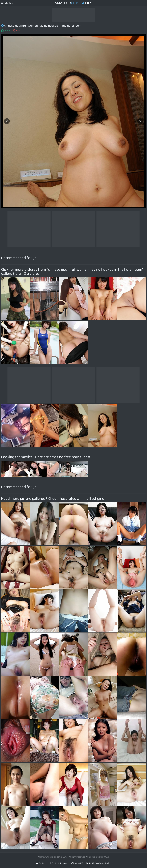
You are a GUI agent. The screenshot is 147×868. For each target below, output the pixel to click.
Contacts (41, 863)
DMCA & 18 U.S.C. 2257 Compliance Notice (91, 863)
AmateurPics (73, 3)
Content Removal (59, 863)
